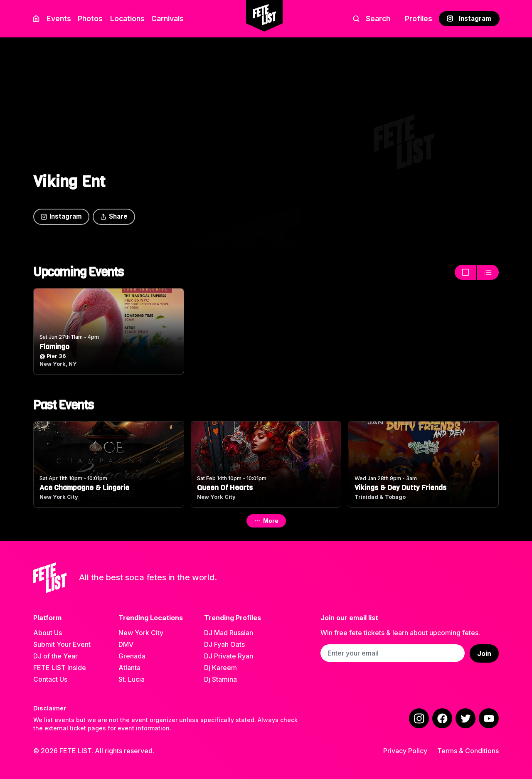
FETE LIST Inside (60, 668)
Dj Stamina (220, 679)
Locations (126, 18)
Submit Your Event (62, 644)
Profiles (419, 18)
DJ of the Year (55, 656)
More (266, 521)
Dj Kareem (220, 668)
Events (59, 18)
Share (114, 216)
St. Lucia (132, 679)
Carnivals (167, 18)
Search (371, 18)
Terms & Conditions (468, 751)
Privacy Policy (405, 751)
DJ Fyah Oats (224, 644)
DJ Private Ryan (229, 656)
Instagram (469, 18)
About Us (48, 633)
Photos (90, 18)
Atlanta (129, 668)
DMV (126, 644)
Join (484, 653)
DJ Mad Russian (229, 633)
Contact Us (50, 679)
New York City (141, 633)
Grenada (132, 656)
